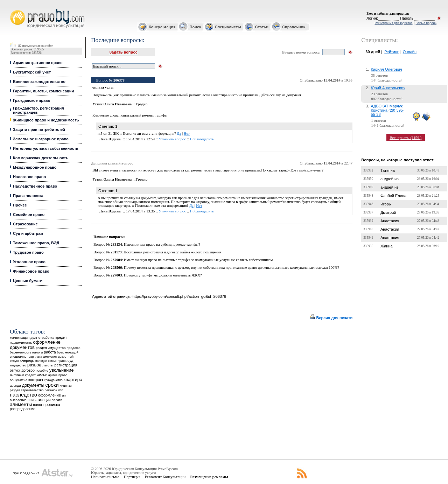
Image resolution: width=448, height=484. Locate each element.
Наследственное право (35, 186)
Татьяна (388, 170)
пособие (42, 371)
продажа (73, 348)
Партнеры (132, 477)
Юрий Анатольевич (388, 88)
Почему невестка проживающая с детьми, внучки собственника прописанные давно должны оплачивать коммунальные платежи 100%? (232, 268)
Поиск (195, 27)
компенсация (20, 338)
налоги (37, 352)
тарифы (161, 115)
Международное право (35, 167)
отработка (46, 338)
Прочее (20, 205)
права (62, 361)
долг (34, 338)
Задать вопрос (123, 52)
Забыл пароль (426, 23)
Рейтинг (391, 52)
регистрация (66, 365)
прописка (52, 405)
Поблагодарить (202, 139)
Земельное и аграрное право (41, 139)
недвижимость (21, 342)
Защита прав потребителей (39, 129)
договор (28, 370)
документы (33, 385)
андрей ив (390, 179)
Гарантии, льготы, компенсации (43, 91)
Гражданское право (31, 100)
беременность (20, 352)
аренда (15, 385)
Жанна (387, 246)
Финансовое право (31, 271)
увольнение (61, 370)
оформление (50, 395)
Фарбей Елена (393, 196)
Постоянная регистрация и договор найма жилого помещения (172, 252)
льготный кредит (23, 375)
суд (70, 360)
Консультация (162, 27)
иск (60, 390)
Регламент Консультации (165, 477)
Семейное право (29, 215)
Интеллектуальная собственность (46, 148)
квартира (73, 380)
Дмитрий (388, 212)
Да (179, 134)
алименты (21, 404)
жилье (42, 375)
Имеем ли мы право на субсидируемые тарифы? (162, 244)
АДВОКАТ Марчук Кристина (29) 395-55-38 (387, 110)
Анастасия (390, 221)
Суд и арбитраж (28, 233)
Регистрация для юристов (393, 23)
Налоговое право (29, 177)
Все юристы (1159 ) (405, 138)
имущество (18, 365)
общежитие (19, 380)
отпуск (15, 370)
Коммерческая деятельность (41, 158)
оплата (57, 400)
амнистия (50, 357)
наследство (23, 395)
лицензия (67, 386)
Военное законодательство (39, 82)
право (63, 375)
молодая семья (45, 361)
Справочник (294, 27)
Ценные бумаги (28, 281)
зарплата (36, 357)
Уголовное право (29, 262)
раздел (15, 390)
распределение (23, 409)
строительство (32, 390)
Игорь (386, 204)
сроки (52, 385)
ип (64, 395)
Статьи (262, 27)
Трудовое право (28, 252)
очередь (27, 361)
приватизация (39, 400)
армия (53, 375)
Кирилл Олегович (386, 69)
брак (60, 352)
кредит (61, 337)
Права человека (28, 196)
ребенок (51, 390)
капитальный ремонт (137, 115)
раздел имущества (51, 348)
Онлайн (410, 52)
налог (38, 405)
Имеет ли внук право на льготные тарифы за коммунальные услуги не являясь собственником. (199, 260)
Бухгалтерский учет (32, 72)
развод (34, 365)
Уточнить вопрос (173, 139)
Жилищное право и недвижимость (46, 120)
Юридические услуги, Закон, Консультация (13, 9)
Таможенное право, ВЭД (36, 243)
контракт (36, 380)
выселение (18, 400)
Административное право (38, 63)
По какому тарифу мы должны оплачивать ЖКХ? (163, 275)
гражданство (54, 380)
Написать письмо (105, 477)
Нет (187, 134)
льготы (48, 365)
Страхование (25, 224)
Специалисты (228, 27)
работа (50, 352)
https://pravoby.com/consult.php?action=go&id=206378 (179, 296)
